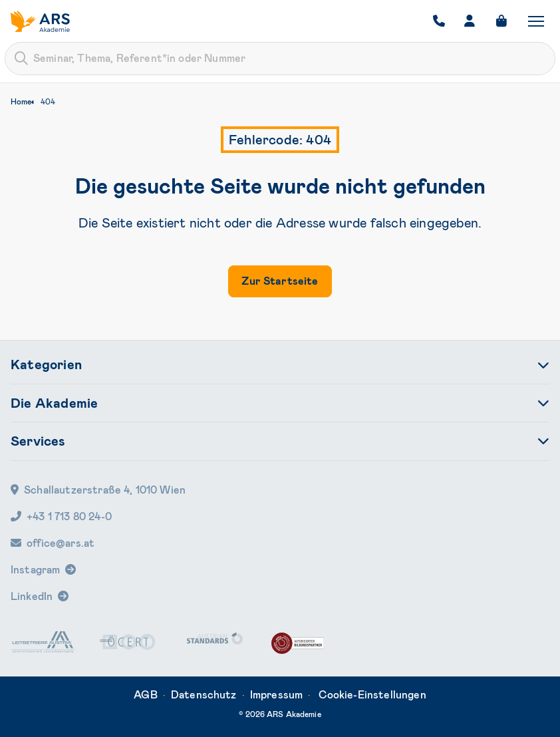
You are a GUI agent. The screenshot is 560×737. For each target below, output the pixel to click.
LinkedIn (32, 596)
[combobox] (280, 59)
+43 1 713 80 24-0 (61, 516)
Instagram (35, 570)
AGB (145, 695)
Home (21, 102)
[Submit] (21, 59)
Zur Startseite (280, 281)
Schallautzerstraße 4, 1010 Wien (98, 490)
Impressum (276, 695)
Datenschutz (204, 695)
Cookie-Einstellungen (372, 695)
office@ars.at (53, 543)
